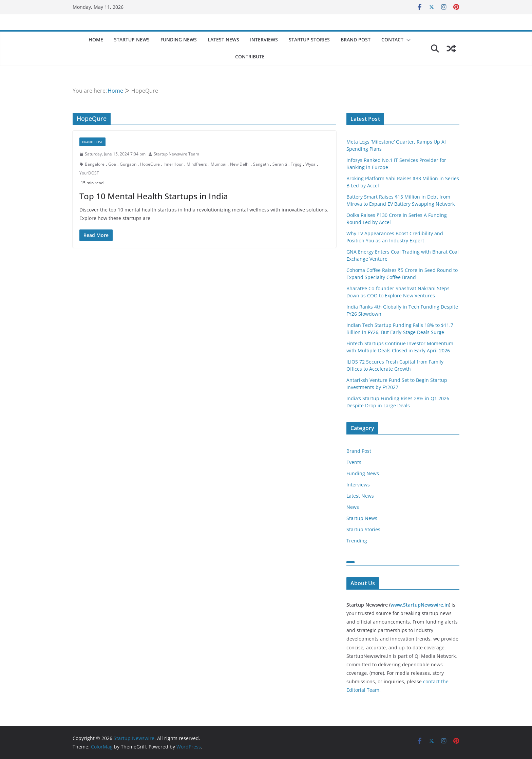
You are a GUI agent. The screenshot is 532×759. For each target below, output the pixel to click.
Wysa (310, 164)
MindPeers (197, 164)
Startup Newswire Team (176, 154)
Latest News (223, 40)
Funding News (179, 40)
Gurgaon (128, 164)
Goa (112, 164)
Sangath (261, 164)
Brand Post (356, 40)
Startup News (132, 40)
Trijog (296, 164)
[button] (407, 40)
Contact (392, 40)
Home (96, 40)
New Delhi (240, 164)
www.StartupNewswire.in (420, 605)
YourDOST (89, 173)
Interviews (264, 40)
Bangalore (95, 164)
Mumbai (218, 164)
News (353, 507)
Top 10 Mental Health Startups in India (154, 196)
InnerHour (173, 164)
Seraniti (280, 164)
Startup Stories (309, 40)
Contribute (250, 57)
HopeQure (150, 164)
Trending (357, 541)
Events (354, 462)
